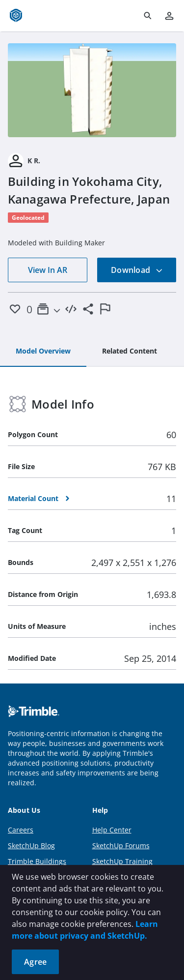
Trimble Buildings (37, 861)
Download (137, 270)
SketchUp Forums (121, 846)
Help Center (112, 830)
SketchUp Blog (31, 846)
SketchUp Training (122, 861)
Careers (21, 830)
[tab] (43, 352)
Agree (35, 962)
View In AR (48, 270)
